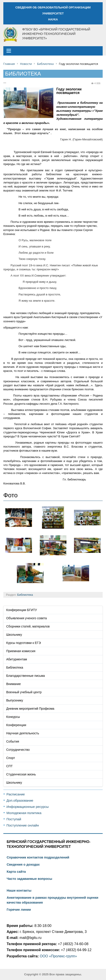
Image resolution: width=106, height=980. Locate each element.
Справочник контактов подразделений (38, 857)
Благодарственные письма (26, 676)
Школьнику (14, 635)
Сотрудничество (18, 750)
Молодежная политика (24, 813)
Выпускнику (15, 700)
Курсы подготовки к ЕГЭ (24, 643)
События (13, 741)
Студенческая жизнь (21, 774)
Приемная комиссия (21, 651)
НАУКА (53, 19)
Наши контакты (19, 890)
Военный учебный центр (24, 692)
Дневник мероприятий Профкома (30, 709)
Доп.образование (20, 800)
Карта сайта (16, 872)
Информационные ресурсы (28, 807)
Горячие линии (19, 910)
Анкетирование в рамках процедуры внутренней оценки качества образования (52, 900)
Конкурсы (13, 717)
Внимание (14, 684)
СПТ (9, 766)
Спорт (11, 758)
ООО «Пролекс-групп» (58, 956)
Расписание (16, 794)
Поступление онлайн (23, 825)
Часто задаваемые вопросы (29, 879)
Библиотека (25, 595)
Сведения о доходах (23, 864)
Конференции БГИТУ (22, 610)
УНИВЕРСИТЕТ (53, 13)
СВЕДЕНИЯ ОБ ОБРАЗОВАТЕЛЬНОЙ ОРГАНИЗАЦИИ (53, 7)
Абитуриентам (17, 659)
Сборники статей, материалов (28, 626)
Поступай (14, 819)
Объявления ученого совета (27, 618)
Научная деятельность (23, 733)
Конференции (16, 725)
